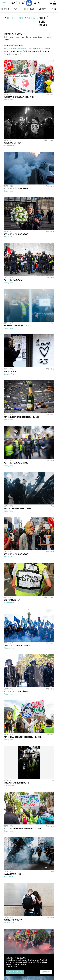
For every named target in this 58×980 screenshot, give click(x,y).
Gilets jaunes (22, 48)
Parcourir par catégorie (13, 34)
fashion (12, 37)
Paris (21, 18)
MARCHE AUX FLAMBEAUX (13, 143)
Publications (29, 9)
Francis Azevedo (9, 785)
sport (23, 37)
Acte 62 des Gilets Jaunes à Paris (16, 189)
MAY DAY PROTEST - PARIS (13, 874)
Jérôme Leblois (9, 145)
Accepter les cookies (15, 972)
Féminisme (15, 54)
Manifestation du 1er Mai (13, 920)
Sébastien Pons (9, 374)
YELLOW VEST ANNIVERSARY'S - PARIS (17, 326)
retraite (47, 48)
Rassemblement (33, 48)
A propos (42, 9)
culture (6, 40)
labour (40, 37)
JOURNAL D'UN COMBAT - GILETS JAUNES (17, 509)
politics (35, 37)
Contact (54, 9)
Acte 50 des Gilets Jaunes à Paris (16, 554)
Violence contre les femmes (13, 51)
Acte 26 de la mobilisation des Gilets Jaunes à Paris (23, 829)
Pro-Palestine (45, 51)
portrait (29, 37)
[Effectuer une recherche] (51, 3)
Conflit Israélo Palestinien (31, 51)
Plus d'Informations (12, 966)
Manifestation (13, 48)
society (31, 18)
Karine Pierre (8, 328)
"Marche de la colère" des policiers (17, 646)
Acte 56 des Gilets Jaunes (13, 280)
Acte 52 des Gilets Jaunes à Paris (16, 463)
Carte (16, 9)
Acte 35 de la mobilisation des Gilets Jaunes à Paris (23, 737)
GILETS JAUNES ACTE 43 (12, 600)
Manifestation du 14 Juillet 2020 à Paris (19, 97)
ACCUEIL (11, 18)
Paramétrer (46, 972)
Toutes (6, 37)
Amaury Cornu (9, 100)
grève (22, 54)
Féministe (7, 54)
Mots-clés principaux (15, 45)
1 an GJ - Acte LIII (10, 371)
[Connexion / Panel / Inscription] (55, 3)
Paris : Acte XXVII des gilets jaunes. (17, 783)
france (41, 48)
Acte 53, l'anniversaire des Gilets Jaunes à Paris (22, 417)
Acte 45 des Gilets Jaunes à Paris (16, 691)
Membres (5, 9)
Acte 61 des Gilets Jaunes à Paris (16, 234)
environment (48, 37)
